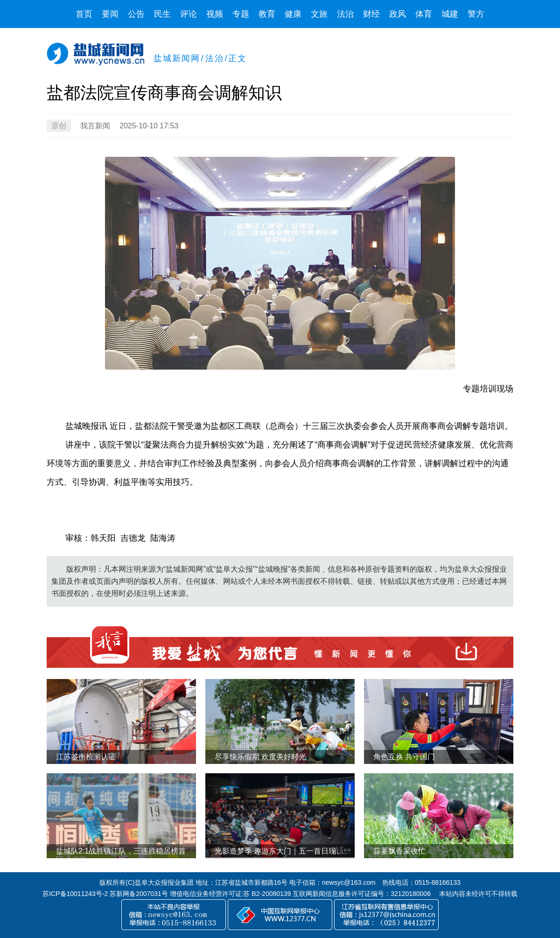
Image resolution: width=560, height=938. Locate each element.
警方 (476, 14)
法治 (345, 14)
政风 (398, 14)
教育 (267, 14)
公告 (136, 14)
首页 (84, 14)
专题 (241, 14)
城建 (450, 14)
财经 (371, 14)
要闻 (110, 14)
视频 (215, 14)
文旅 (319, 14)
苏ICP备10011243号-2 (75, 894)
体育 (424, 14)
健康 (293, 14)
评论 (189, 14)
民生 (162, 14)
